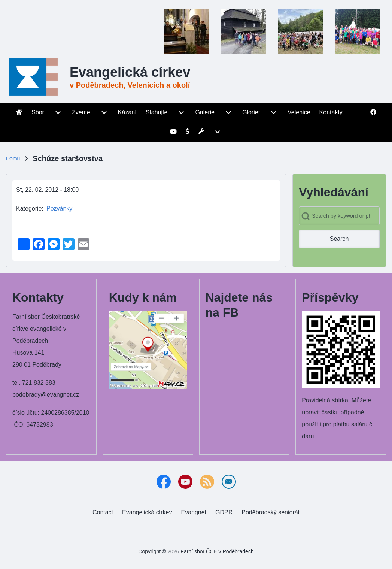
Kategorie (29, 208)
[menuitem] (19, 112)
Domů (13, 158)
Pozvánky (59, 208)
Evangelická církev (130, 72)
